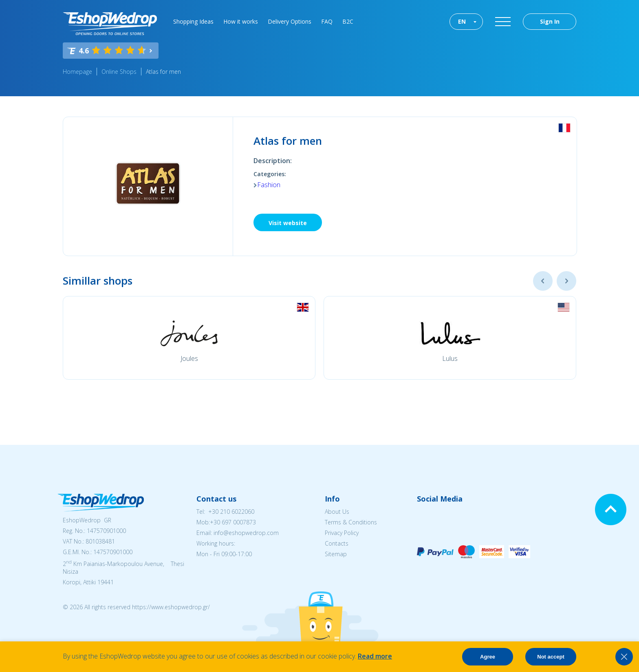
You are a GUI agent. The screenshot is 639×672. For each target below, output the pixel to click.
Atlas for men (163, 72)
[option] (189, 338)
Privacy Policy (342, 533)
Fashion (269, 185)
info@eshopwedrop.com (246, 533)
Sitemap (336, 554)
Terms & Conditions (351, 522)
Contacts (337, 543)
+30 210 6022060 (231, 512)
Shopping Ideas (193, 21)
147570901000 (106, 531)
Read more (375, 656)
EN (462, 21)
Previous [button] (543, 281)
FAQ (327, 21)
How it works (241, 21)
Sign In (550, 21)
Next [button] (566, 281)
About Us (337, 512)
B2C (348, 21)
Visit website (288, 223)
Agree (488, 657)
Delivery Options (290, 21)
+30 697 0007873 (233, 522)
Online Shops (119, 72)
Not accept (551, 657)
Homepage (77, 72)
